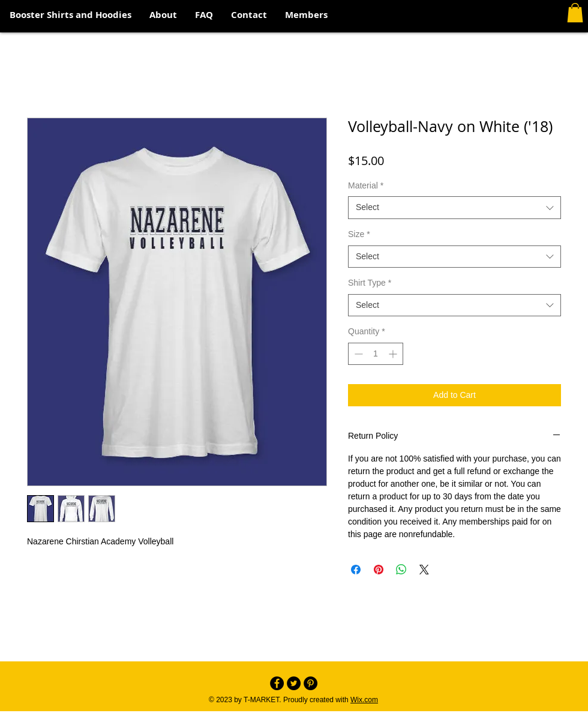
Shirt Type (370, 283)
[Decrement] (357, 354)
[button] (575, 13)
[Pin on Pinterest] (379, 570)
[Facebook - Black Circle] (277, 683)
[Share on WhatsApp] (401, 570)
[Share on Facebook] (356, 570)
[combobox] (454, 208)
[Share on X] (424, 570)
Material (366, 185)
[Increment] (394, 354)
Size (359, 234)
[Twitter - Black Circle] (294, 683)
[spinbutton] (376, 354)
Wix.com (364, 700)
